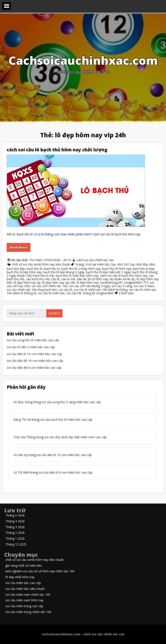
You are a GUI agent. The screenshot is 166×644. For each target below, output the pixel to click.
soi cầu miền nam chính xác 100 (28, 595)
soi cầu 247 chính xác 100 (49, 286)
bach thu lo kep (144, 269)
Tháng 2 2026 (15, 533)
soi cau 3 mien (144, 286)
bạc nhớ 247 (120, 264)
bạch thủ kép (16, 269)
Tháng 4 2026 (15, 521)
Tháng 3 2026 (15, 527)
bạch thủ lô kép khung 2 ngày (64, 272)
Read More (19, 247)
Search (54, 313)
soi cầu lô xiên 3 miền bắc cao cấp (31, 347)
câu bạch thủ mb (38, 279)
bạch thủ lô (34, 269)
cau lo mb (68, 279)
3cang (80, 264)
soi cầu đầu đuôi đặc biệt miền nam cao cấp (75, 437)
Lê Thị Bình (21, 472)
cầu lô (55, 279)
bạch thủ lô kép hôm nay (24, 272)
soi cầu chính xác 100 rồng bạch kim (32, 290)
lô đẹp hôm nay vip (27, 282)
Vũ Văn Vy (20, 455)
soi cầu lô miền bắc (51, 293)
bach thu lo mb (44, 276)
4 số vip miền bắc (98, 264)
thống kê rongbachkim (99, 293)
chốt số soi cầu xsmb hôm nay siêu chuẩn (41, 264)
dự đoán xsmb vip (122, 279)
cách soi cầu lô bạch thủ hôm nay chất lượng (57, 150)
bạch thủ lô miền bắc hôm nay (77, 276)
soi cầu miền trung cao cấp (24, 606)
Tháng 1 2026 (15, 539)
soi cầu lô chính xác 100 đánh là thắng (101, 290)
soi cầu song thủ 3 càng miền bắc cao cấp (71, 402)
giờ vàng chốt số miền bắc (24, 566)
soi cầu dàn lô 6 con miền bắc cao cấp (65, 472)
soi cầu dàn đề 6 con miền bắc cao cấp (34, 368)
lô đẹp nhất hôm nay (20, 577)
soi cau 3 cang (122, 286)
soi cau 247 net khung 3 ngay (90, 286)
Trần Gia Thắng (24, 437)
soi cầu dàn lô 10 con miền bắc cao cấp (34, 354)
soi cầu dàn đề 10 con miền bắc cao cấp (35, 361)
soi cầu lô (65, 290)
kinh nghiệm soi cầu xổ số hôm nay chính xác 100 (40, 571)
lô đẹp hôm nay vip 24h (59, 282)
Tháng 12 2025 (16, 544)
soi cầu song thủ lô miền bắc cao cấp (33, 340)
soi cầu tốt (74, 293)
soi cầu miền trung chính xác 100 (28, 612)
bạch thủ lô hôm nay (117, 269)
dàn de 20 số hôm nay (93, 279)
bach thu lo (52, 269)
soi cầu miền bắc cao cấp (23, 583)
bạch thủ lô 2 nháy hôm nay (81, 269)
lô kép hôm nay (88, 282)
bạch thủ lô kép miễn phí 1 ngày (108, 272)
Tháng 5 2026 (15, 515)
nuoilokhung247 (111, 282)
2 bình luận (126, 293)
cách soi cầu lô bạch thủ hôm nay (124, 276)
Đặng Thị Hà (22, 420)
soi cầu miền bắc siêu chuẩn (25, 589)
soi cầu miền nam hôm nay (24, 600)
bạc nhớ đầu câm (143, 264)
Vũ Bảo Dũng (23, 402)
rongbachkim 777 (136, 282)
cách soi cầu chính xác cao (95, 260)
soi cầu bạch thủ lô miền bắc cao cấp (66, 420)
